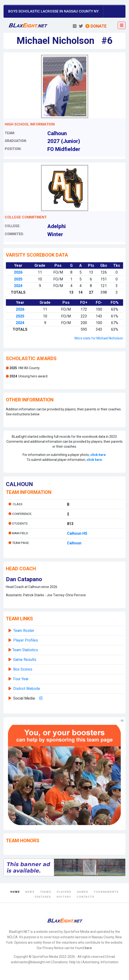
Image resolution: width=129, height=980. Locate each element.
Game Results (25, 660)
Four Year (21, 679)
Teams (46, 892)
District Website (27, 689)
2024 (18, 286)
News (30, 892)
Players (64, 892)
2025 (18, 279)
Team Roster (24, 631)
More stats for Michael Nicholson (99, 338)
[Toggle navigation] (122, 25)
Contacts (86, 897)
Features (43, 897)
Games (83, 892)
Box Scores (23, 669)
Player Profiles (26, 640)
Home (15, 892)
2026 (18, 272)
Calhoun (74, 543)
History (64, 897)
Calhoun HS (77, 533)
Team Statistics (25, 650)
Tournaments (106, 892)
